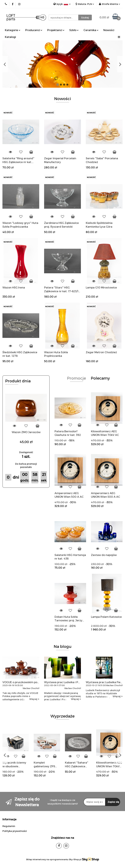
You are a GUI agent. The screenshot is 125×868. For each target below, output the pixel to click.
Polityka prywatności (15, 831)
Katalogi (10, 37)
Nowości (109, 30)
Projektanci (56, 30)
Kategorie (13, 30)
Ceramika (91, 30)
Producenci (34, 30)
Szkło (74, 30)
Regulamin (9, 826)
